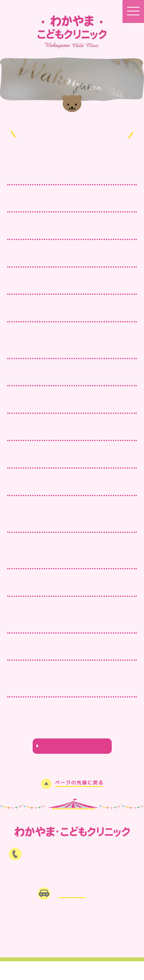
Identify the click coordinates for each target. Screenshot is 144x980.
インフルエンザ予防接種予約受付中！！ (65, 651)
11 (103, 721)
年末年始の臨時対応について (49, 312)
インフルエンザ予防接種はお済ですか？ (65, 404)
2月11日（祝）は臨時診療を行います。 (65, 203)
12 (113, 721)
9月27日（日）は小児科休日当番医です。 (68, 587)
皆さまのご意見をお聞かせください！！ (65, 230)
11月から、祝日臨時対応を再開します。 (66, 486)
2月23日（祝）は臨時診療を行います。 (65, 175)
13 (124, 721)
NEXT (72, 729)
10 (92, 721)
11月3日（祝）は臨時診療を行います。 (65, 459)
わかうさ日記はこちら (72, 746)
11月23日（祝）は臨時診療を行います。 (67, 377)
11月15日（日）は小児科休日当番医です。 (70, 431)
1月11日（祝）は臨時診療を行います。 (65, 285)
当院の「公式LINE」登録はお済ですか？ (66, 258)
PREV (23, 721)
